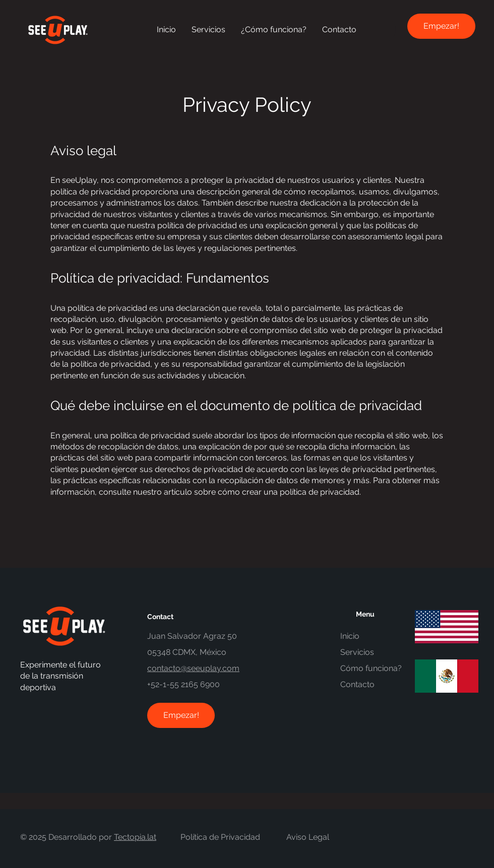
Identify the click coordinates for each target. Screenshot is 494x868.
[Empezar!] (441, 26)
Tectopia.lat (135, 837)
